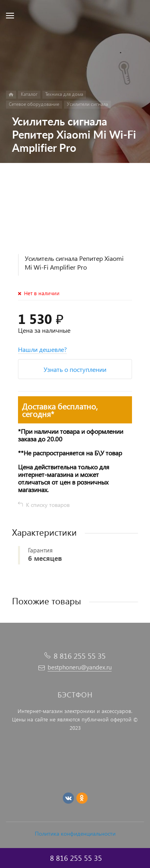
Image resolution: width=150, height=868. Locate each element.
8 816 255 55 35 (80, 656)
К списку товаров (48, 505)
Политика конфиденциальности (75, 833)
